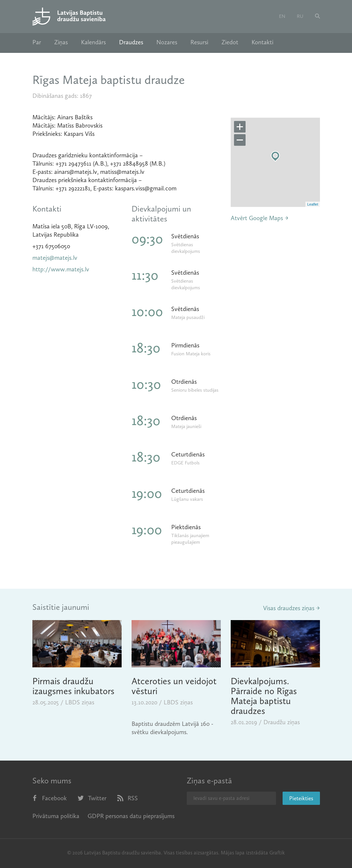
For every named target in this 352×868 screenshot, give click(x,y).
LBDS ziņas (80, 702)
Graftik (277, 853)
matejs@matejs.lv (55, 258)
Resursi (199, 42)
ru (300, 16)
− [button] (240, 140)
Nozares (167, 42)
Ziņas (61, 42)
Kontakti (262, 42)
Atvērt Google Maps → (260, 218)
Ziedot (230, 42)
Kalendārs (93, 42)
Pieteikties (301, 798)
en (282, 16)
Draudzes (131, 42)
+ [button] (240, 127)
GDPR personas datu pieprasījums (131, 816)
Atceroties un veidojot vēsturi (174, 686)
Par (37, 42)
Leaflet (313, 204)
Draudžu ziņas (282, 722)
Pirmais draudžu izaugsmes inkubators (73, 686)
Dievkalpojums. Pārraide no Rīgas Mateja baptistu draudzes (264, 696)
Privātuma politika (56, 816)
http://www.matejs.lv (61, 269)
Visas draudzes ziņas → (292, 608)
